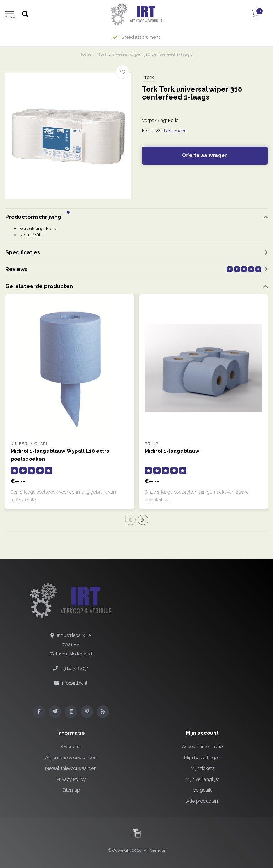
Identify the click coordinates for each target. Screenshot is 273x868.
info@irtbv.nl (74, 683)
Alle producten (202, 801)
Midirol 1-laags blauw (172, 451)
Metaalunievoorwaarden (71, 768)
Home (85, 55)
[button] (68, 212)
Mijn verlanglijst (202, 779)
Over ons (71, 747)
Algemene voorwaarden (71, 758)
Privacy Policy (71, 779)
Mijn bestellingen (202, 758)
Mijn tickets (202, 768)
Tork (149, 78)
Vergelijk (202, 790)
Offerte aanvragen (205, 155)
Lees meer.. (176, 131)
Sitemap (71, 790)
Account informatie (202, 747)
